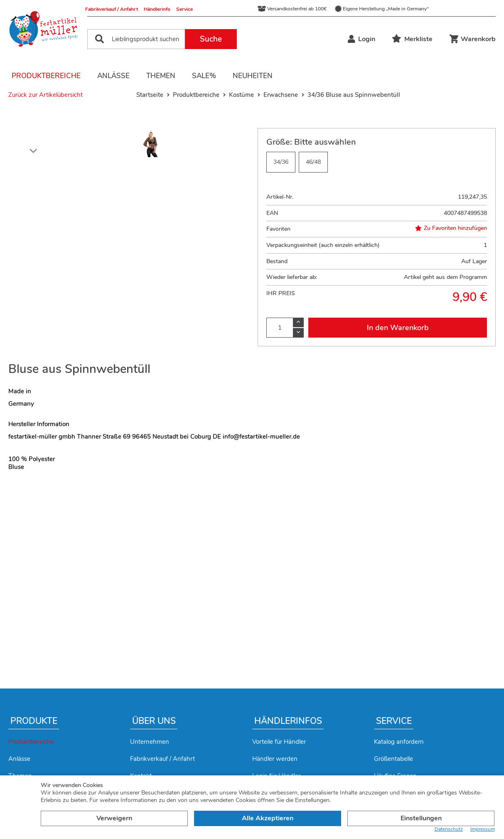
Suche (211, 39)
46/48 (313, 162)
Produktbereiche (46, 76)
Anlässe (113, 76)
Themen (161, 76)
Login (361, 39)
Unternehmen (150, 742)
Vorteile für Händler (279, 742)
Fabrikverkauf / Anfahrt (112, 9)
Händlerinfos (288, 721)
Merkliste (412, 39)
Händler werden (275, 759)
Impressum (483, 829)
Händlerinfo (157, 9)
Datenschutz (449, 829)
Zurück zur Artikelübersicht (45, 95)
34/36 (281, 162)
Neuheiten (253, 76)
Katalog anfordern (399, 742)
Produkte (34, 721)
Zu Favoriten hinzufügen (451, 228)
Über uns (154, 721)
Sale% (204, 76)
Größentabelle (393, 759)
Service (184, 9)
